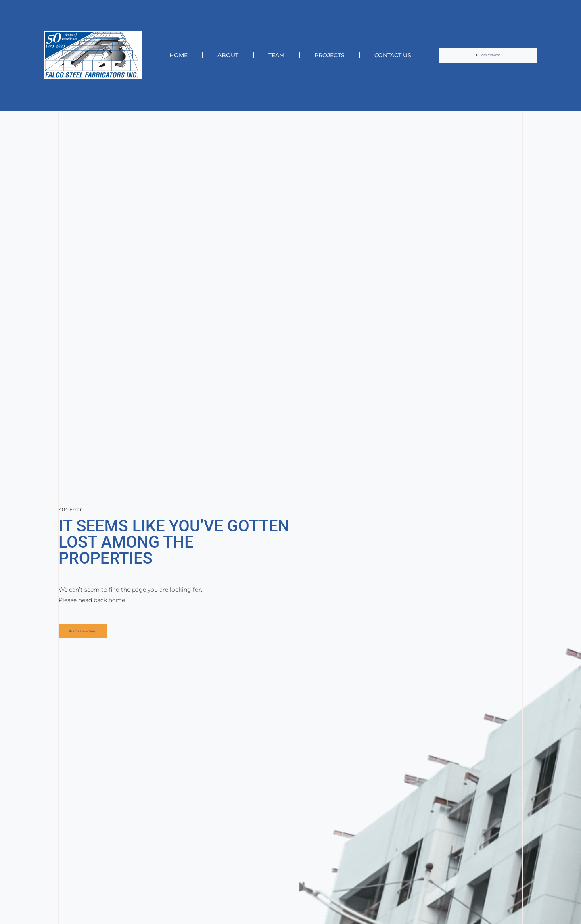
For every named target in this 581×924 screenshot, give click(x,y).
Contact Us (393, 55)
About (228, 55)
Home (179, 55)
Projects (329, 55)
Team (276, 55)
